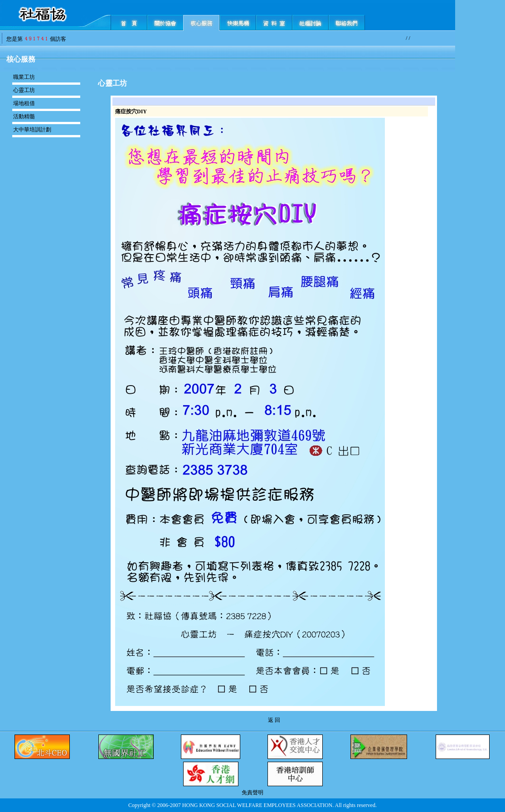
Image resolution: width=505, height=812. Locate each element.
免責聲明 (252, 793)
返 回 (274, 720)
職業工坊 (24, 77)
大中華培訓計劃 (32, 130)
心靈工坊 (24, 90)
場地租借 (24, 103)
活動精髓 (24, 116)
